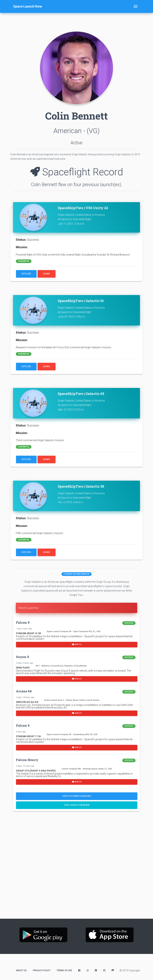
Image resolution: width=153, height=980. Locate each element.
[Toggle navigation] (136, 6)
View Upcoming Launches (77, 796)
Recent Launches (29, 608)
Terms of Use (64, 970)
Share (47, 274)
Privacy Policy (42, 970)
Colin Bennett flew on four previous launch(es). (77, 185)
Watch (77, 644)
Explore (26, 274)
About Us (21, 970)
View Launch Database (77, 805)
